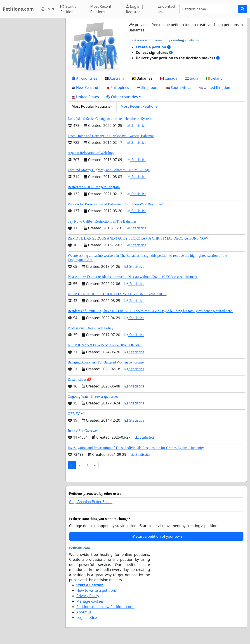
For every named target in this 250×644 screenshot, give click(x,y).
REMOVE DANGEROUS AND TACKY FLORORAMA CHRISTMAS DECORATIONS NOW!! (139, 238)
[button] (124, 97)
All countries (84, 78)
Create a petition (151, 47)
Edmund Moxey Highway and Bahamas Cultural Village (109, 170)
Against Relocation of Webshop (91, 153)
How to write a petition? (97, 590)
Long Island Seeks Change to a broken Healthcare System (110, 119)
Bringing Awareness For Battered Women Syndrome (106, 362)
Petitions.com (18, 9)
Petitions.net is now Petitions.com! (105, 607)
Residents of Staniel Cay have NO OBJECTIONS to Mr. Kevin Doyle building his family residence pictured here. (150, 311)
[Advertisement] (31, 86)
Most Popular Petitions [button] (91, 106)
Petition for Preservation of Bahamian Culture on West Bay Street (115, 204)
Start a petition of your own (156, 536)
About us (84, 612)
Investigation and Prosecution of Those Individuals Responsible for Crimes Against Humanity (136, 448)
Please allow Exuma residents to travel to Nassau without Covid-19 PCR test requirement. (133, 277)
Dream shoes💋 (79, 379)
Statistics (137, 126)
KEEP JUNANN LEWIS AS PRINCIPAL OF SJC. (105, 345)
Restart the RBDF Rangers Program (94, 187)
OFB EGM (76, 414)
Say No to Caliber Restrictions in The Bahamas (102, 221)
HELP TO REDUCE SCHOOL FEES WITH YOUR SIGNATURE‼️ (117, 294)
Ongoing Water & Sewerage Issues (93, 396)
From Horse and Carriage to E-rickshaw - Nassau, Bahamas (111, 136)
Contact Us (167, 9)
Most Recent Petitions (101, 9)
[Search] (209, 9)
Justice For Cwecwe (82, 431)
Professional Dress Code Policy (91, 328)
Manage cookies (90, 601)
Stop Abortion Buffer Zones (91, 502)
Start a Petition (68, 9)
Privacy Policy (88, 596)
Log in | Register (135, 9)
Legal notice (87, 618)
